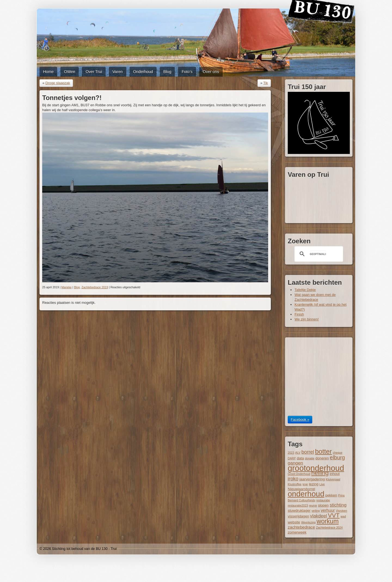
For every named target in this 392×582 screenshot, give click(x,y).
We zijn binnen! (307, 319)
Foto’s (187, 72)
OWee (70, 72)
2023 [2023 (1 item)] (291, 453)
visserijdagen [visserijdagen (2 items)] (298, 516)
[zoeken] (318, 254)
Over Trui (94, 72)
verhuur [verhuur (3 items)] (328, 510)
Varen (118, 72)
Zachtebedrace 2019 (95, 287)
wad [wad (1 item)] (343, 516)
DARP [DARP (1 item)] (292, 458)
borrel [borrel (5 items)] (308, 452)
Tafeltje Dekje (305, 290)
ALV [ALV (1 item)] (298, 453)
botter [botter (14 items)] (323, 451)
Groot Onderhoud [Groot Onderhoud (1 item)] (299, 474)
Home (48, 72)
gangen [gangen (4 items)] (295, 463)
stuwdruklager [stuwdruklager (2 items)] (299, 510)
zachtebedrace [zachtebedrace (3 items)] (301, 527)
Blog (167, 72)
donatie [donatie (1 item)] (310, 458)
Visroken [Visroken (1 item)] (342, 511)
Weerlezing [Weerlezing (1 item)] (308, 522)
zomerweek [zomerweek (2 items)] (297, 532)
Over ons (211, 72)
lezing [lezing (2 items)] (314, 484)
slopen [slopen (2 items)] (323, 505)
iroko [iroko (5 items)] (293, 479)
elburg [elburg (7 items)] (337, 457)
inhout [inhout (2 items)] (335, 474)
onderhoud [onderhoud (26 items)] (306, 494)
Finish (299, 314)
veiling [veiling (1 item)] (316, 511)
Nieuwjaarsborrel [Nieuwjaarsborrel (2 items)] (301, 489)
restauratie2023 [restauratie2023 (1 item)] (298, 505)
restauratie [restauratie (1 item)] (323, 500)
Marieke (66, 287)
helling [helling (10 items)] (320, 473)
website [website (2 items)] (294, 522)
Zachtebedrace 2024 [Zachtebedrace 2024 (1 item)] (329, 528)
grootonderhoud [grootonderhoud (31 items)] (316, 468)
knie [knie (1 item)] (305, 484)
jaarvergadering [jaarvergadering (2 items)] (312, 479)
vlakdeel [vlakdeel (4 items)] (318, 516)
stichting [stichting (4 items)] (338, 505)
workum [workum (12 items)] (328, 521)
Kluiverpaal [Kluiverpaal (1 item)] (333, 479)
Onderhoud (143, 72)
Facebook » (300, 419)
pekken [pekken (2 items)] (331, 495)
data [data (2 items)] (300, 458)
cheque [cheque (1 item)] (338, 453)
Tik (266, 83)
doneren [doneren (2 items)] (322, 458)
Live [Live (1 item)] (322, 484)
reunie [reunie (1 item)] (313, 505)
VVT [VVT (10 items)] (334, 515)
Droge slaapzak (58, 83)
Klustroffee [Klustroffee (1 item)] (295, 484)
